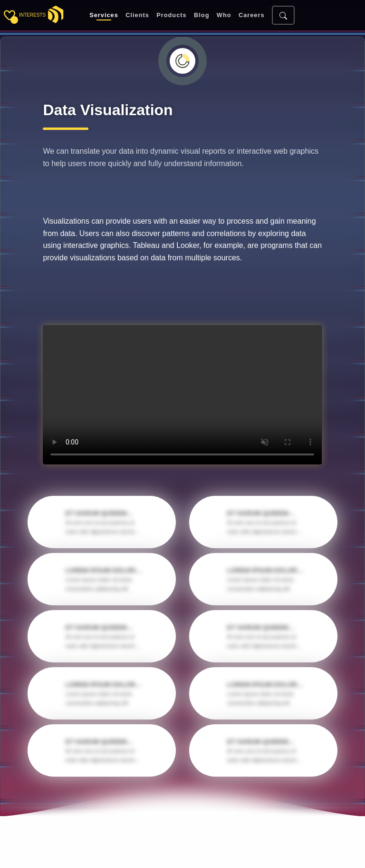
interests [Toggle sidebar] (32, 15)
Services (104, 15)
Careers (252, 15)
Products (171, 15)
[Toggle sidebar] (10, 15)
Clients (137, 15)
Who (224, 15)
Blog (202, 15)
